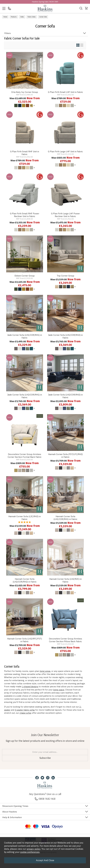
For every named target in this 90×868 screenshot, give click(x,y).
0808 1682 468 (45, 799)
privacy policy (34, 849)
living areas (45, 671)
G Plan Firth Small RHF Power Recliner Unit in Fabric (25, 215)
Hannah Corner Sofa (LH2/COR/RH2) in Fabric (25, 580)
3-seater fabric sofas (25, 710)
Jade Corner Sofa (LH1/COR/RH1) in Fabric (25, 336)
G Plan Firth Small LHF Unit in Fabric (65, 92)
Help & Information (12, 817)
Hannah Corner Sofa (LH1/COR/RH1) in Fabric (65, 518)
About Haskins (10, 812)
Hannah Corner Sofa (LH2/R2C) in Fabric (65, 580)
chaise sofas (25, 713)
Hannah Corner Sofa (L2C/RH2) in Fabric (25, 518)
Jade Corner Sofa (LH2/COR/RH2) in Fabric (65, 396)
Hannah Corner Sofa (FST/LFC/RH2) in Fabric (65, 456)
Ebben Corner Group (25, 276)
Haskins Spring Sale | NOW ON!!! (45, 2)
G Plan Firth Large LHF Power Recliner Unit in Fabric (65, 215)
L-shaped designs (30, 687)
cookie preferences (30, 852)
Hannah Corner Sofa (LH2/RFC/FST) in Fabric (25, 640)
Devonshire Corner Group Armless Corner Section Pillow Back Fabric (65, 640)
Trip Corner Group (65, 276)
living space (59, 690)
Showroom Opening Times (15, 806)
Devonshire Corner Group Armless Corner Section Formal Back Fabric (25, 456)
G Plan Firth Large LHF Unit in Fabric (65, 151)
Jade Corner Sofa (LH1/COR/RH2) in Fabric (65, 336)
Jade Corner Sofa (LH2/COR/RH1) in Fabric (25, 396)
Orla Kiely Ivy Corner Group (25, 92)
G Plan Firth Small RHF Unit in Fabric (25, 153)
